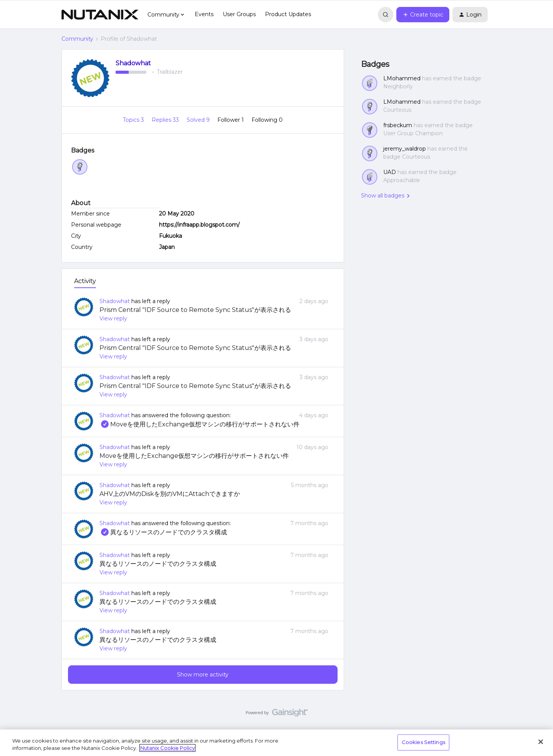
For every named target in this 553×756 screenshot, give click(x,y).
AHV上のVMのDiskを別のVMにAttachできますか (170, 494)
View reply (113, 318)
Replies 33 (166, 120)
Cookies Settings (423, 742)
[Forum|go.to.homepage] (100, 15)
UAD (390, 172)
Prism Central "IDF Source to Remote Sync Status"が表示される (195, 310)
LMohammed (402, 78)
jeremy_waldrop (405, 149)
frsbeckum (398, 125)
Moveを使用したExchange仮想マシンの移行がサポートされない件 (200, 424)
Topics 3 (134, 120)
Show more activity (203, 675)
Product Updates (288, 14)
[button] (423, 15)
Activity (85, 281)
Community (77, 39)
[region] (276, 743)
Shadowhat (133, 63)
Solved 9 (199, 120)
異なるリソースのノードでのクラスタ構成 (163, 532)
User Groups (239, 14)
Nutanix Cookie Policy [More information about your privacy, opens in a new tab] (167, 748)
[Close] (541, 742)
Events (204, 14)
